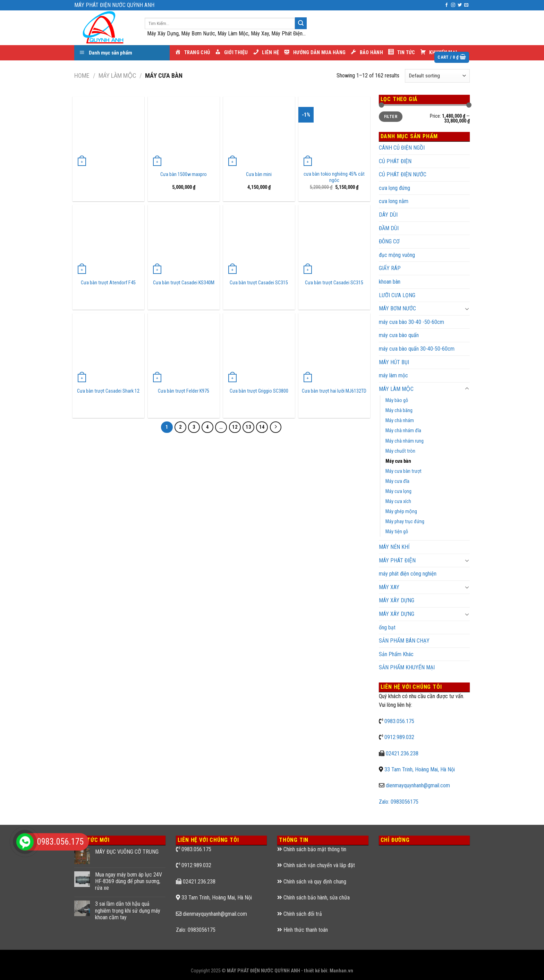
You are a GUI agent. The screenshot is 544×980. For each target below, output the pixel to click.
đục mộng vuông (397, 255)
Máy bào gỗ (397, 400)
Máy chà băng (399, 411)
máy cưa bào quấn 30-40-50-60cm (417, 349)
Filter (391, 117)
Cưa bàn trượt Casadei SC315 (259, 283)
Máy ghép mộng (401, 512)
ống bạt (387, 627)
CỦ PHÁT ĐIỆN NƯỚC (403, 174)
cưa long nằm (394, 201)
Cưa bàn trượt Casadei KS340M (184, 283)
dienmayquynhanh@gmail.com (418, 785)
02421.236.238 (402, 753)
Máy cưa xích (398, 501)
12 (235, 427)
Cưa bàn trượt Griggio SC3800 (259, 391)
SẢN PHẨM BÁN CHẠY (404, 641)
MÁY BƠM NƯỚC (397, 308)
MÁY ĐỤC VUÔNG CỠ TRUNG (127, 852)
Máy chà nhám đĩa (403, 431)
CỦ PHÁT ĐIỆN (395, 161)
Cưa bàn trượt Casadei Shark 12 (108, 391)
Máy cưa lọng (398, 491)
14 (262, 427)
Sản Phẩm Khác (396, 654)
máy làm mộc (393, 375)
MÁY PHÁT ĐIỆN (397, 560)
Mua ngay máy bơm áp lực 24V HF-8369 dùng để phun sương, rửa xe (129, 881)
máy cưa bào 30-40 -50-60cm (411, 322)
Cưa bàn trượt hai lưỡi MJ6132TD (334, 391)
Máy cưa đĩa (397, 481)
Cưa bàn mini (259, 174)
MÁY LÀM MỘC (117, 76)
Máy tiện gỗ (397, 532)
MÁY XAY (389, 587)
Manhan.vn (341, 971)
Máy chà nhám (400, 421)
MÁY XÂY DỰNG (397, 614)
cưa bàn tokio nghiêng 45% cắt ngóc (334, 177)
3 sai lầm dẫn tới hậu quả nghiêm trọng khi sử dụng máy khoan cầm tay (128, 910)
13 (248, 427)
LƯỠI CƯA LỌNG (397, 295)
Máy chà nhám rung (405, 441)
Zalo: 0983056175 (399, 802)
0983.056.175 (399, 721)
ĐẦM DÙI (389, 228)
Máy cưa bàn (398, 461)
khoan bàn (390, 282)
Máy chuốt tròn (400, 451)
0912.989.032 (399, 737)
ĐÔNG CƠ (389, 241)
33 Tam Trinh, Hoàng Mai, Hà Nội (420, 769)
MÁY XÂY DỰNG (397, 600)
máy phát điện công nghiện (408, 574)
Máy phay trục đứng (405, 522)
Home (82, 76)
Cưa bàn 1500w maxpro (184, 174)
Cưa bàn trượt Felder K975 (184, 391)
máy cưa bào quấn (399, 335)
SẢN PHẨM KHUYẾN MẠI (407, 667)
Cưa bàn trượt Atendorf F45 (108, 283)
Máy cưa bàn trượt (403, 471)
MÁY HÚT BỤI (394, 362)
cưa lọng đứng (394, 188)
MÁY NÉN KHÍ (394, 547)
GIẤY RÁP (390, 268)
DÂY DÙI (388, 215)
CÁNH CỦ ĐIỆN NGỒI (402, 148)
